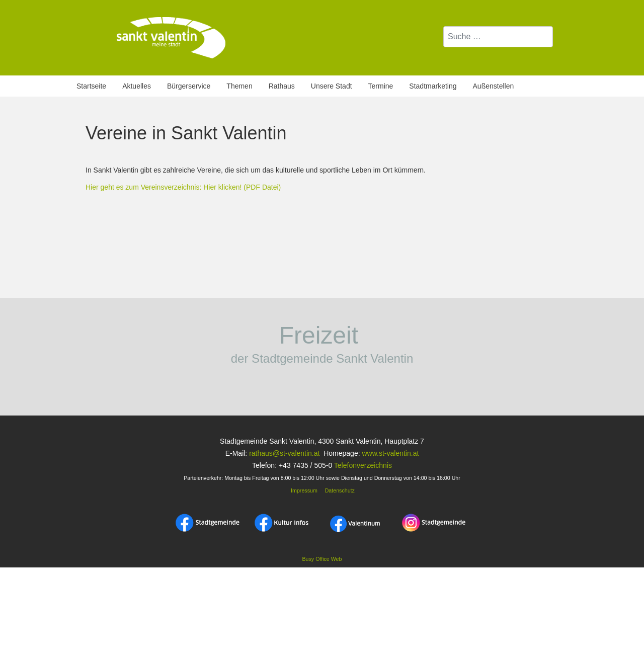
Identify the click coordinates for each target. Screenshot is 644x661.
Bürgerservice (189, 86)
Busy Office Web (322, 559)
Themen (239, 86)
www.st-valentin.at (390, 453)
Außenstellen (494, 86)
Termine (381, 86)
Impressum (303, 490)
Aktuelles (137, 86)
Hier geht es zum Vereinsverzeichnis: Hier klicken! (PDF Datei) (183, 187)
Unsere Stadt (332, 86)
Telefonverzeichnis (363, 465)
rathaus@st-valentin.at (283, 453)
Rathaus (282, 86)
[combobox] (498, 37)
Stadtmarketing (433, 86)
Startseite (91, 86)
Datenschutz (340, 490)
